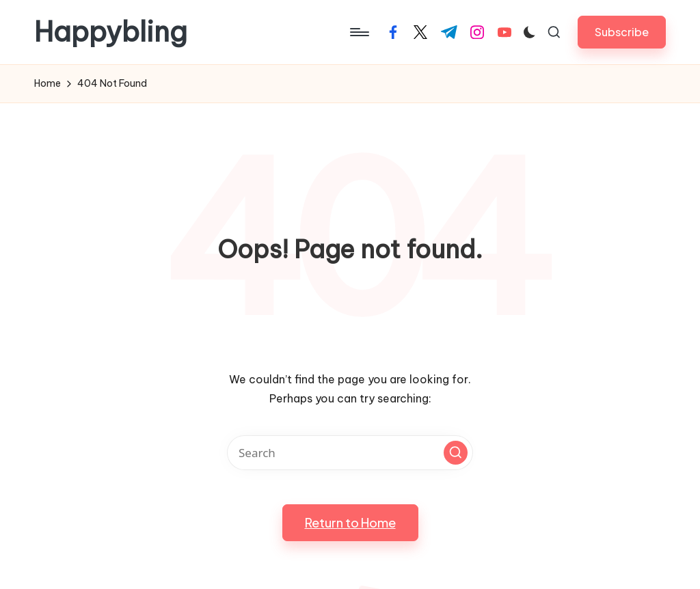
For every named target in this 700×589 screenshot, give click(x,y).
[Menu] (359, 32)
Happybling (111, 32)
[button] (622, 32)
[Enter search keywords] (350, 453)
